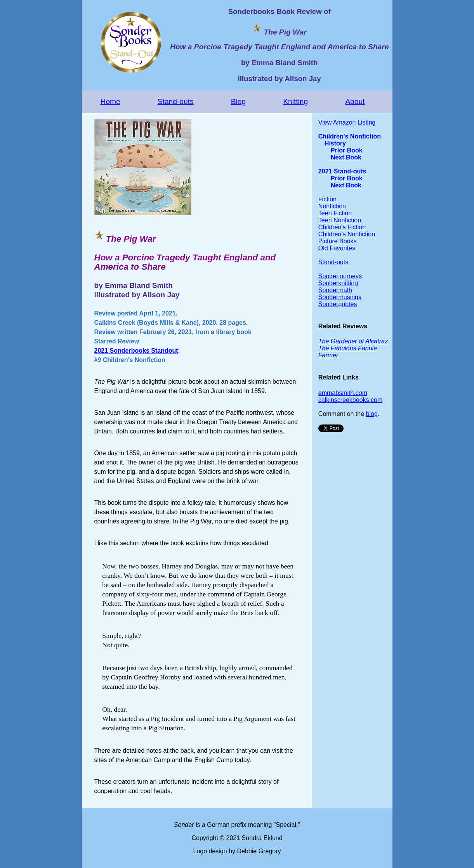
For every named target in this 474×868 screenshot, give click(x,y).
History (335, 143)
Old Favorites (337, 248)
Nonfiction (332, 206)
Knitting (295, 101)
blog (372, 414)
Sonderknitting (338, 283)
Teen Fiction (335, 213)
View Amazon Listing (347, 122)
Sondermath (335, 290)
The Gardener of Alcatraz (353, 341)
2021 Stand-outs (342, 171)
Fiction (327, 199)
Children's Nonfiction (350, 136)
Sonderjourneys (340, 276)
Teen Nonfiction (340, 220)
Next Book (346, 157)
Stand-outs (176, 101)
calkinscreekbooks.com (350, 400)
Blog (238, 101)
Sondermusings (340, 297)
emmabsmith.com (343, 393)
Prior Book (347, 150)
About (355, 101)
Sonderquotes (338, 304)
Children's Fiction (342, 227)
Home (110, 101)
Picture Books (338, 241)
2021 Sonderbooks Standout (136, 351)
